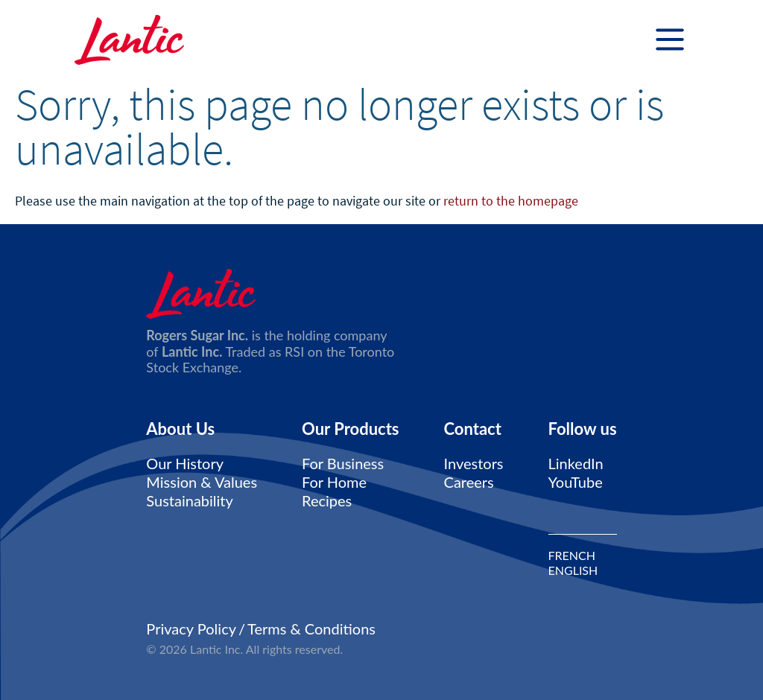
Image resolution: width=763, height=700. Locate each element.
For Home (334, 482)
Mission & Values (202, 482)
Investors (474, 463)
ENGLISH (573, 570)
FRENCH (572, 556)
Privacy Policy (191, 629)
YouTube (576, 482)
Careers (469, 482)
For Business (343, 463)
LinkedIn (576, 463)
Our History (185, 463)
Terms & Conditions (311, 629)
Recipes (327, 500)
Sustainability (189, 500)
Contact (473, 429)
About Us (180, 429)
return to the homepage (511, 201)
